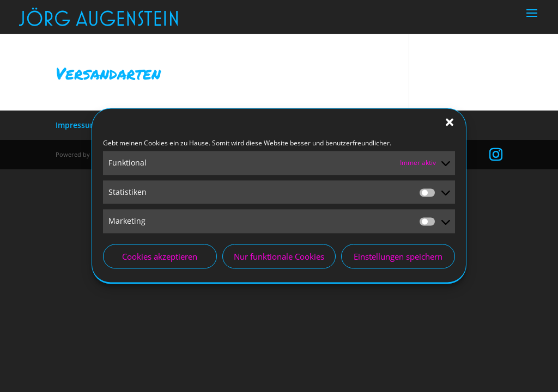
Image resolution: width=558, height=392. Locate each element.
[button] (450, 124)
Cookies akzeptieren (160, 259)
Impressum (76, 125)
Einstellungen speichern (398, 259)
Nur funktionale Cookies (279, 259)
